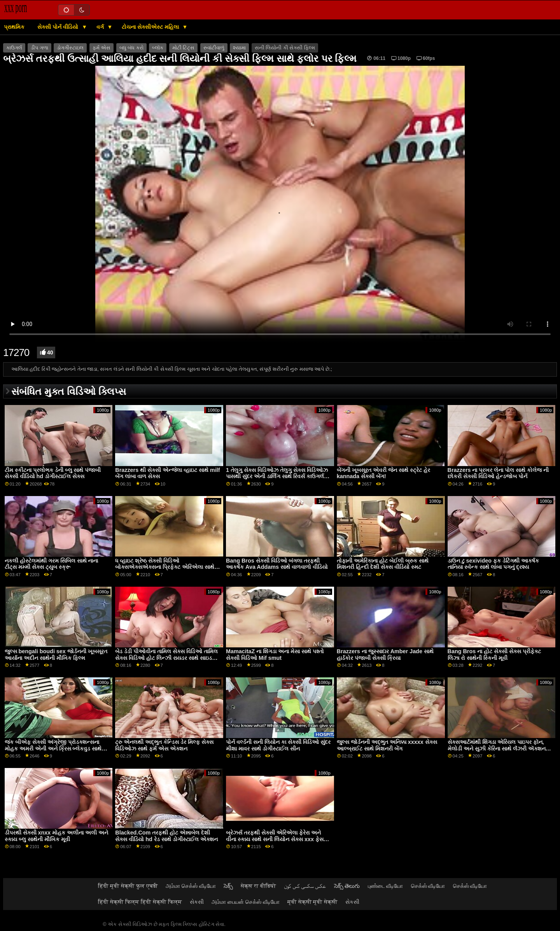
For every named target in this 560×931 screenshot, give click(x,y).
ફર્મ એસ (101, 48)
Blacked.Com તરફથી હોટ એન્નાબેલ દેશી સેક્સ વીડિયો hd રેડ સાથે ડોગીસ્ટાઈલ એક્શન (166, 836)
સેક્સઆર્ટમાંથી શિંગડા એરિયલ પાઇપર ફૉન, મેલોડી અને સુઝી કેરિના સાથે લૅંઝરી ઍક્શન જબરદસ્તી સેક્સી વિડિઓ (497, 748)
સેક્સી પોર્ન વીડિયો (59, 27)
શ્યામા (239, 48)
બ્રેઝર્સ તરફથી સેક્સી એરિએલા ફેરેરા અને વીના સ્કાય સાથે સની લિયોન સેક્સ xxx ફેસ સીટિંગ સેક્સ (275, 839)
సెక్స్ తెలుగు (347, 886)
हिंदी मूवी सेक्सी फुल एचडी (128, 886)
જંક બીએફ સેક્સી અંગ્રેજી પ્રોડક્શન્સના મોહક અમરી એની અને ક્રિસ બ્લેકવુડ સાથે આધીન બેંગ (53, 748)
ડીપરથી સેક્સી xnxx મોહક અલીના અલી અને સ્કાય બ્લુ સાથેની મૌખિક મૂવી (57, 836)
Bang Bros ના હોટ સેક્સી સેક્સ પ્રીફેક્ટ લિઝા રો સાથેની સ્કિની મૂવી (494, 655)
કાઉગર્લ (14, 48)
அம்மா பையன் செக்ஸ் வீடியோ (246, 902)
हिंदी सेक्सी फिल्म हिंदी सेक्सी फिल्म (140, 902)
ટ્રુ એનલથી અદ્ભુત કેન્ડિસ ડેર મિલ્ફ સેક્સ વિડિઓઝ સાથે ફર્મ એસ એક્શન (164, 745)
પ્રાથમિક (14, 27)
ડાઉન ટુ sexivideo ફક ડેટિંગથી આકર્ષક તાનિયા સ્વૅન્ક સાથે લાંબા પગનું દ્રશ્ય (493, 564)
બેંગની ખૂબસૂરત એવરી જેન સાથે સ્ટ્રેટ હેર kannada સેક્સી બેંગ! (383, 473)
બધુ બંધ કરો (131, 48)
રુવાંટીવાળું (214, 48)
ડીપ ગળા (39, 48)
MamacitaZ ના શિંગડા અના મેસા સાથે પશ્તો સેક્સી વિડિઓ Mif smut (275, 655)
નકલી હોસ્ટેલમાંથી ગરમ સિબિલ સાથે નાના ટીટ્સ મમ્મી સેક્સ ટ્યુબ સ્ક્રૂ (52, 564)
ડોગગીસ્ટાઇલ (70, 48)
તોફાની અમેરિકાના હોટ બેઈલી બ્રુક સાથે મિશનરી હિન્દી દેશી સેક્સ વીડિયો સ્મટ (383, 564)
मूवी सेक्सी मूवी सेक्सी (313, 902)
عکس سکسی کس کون (305, 886)
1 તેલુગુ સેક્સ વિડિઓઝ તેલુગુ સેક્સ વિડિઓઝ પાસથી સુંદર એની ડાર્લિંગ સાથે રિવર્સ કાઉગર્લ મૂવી (277, 476)
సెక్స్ (228, 886)
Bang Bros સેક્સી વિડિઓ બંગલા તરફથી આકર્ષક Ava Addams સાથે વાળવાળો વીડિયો (277, 564)
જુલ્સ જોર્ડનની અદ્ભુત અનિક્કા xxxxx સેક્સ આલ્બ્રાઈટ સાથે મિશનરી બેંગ (387, 745)
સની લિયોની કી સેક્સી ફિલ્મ (285, 48)
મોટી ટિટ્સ (183, 48)
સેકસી (197, 902)
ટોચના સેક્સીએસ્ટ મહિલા (151, 27)
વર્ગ (101, 27)
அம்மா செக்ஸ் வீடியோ (191, 886)
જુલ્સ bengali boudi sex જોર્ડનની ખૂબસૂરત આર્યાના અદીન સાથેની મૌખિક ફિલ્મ (56, 655)
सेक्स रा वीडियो (258, 886)
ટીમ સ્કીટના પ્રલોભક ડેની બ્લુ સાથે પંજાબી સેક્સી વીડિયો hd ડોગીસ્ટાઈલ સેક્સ (53, 473)
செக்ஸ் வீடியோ (428, 886)
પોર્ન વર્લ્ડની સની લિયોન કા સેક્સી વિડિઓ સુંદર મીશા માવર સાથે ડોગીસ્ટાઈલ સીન (278, 745)
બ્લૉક (158, 48)
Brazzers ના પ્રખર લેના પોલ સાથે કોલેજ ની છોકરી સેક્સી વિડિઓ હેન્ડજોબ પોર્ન (498, 473)
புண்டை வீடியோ (386, 886)
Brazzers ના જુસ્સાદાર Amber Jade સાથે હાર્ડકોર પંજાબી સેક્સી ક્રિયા (385, 655)
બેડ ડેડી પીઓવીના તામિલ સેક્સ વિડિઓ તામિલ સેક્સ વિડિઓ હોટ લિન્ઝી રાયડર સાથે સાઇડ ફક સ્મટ (166, 658)
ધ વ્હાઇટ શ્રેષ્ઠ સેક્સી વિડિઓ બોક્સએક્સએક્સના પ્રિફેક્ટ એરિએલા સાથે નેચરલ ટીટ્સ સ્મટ (165, 567)
